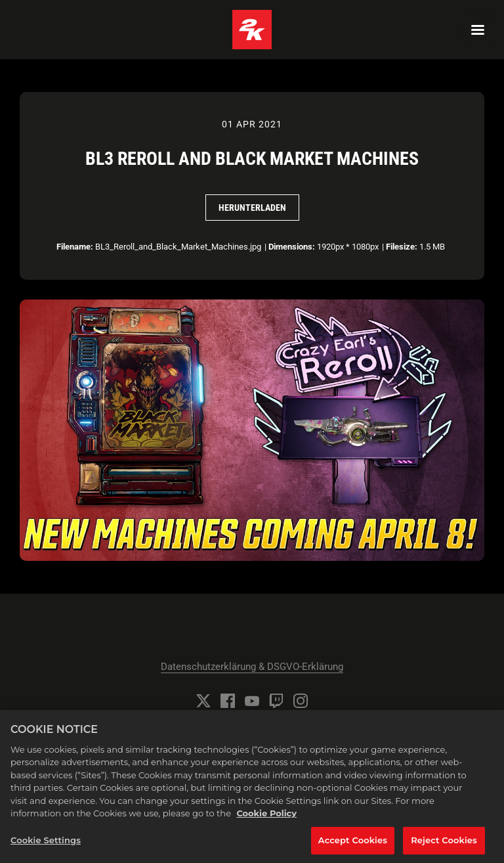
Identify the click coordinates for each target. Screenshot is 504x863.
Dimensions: (292, 247)
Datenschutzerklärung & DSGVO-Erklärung (252, 667)
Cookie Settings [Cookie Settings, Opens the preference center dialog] (46, 845)
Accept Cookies (353, 845)
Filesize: (402, 247)
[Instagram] (301, 701)
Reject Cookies (444, 845)
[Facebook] (228, 701)
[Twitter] (203, 701)
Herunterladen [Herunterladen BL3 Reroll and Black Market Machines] (252, 208)
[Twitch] (276, 701)
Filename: (75, 247)
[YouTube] (252, 701)
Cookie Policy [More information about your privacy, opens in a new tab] (266, 818)
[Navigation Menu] (478, 30)
